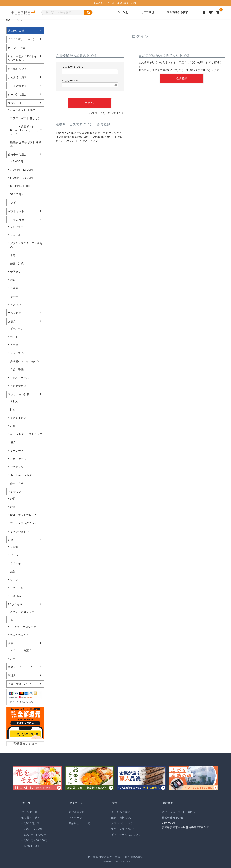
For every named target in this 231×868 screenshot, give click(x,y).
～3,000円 (17, 161)
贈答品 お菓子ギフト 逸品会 (26, 144)
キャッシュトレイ (21, 531)
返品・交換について (123, 829)
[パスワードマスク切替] (115, 85)
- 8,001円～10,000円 (35, 840)
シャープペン (18, 353)
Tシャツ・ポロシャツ (23, 627)
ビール (14, 555)
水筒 (13, 255)
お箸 (13, 280)
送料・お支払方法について (24, 702)
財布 (13, 409)
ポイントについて (19, 48)
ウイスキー (17, 563)
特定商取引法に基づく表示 (104, 857)
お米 (13, 658)
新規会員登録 (77, 812)
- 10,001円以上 (31, 846)
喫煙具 (12, 675)
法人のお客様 (16, 31)
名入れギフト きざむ (23, 110)
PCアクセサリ (17, 604)
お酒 (11, 540)
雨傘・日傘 (17, 483)
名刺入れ (16, 401)
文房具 (12, 321)
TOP (8, 20)
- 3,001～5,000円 (33, 829)
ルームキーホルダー (22, 475)
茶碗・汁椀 (17, 263)
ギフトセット (16, 211)
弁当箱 (14, 288)
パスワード (70, 81)
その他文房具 (18, 386)
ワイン (14, 580)
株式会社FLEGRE (172, 818)
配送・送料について (123, 818)
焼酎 (13, 571)
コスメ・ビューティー (21, 667)
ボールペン (17, 328)
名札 (13, 426)
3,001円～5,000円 (22, 170)
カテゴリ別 (148, 12)
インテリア (15, 492)
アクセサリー (18, 467)
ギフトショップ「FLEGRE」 (179, 812)
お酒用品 (16, 596)
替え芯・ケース (20, 378)
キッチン (16, 296)
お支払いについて (122, 823)
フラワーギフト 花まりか (25, 118)
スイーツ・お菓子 (21, 650)
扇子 (13, 442)
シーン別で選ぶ (17, 94)
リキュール (17, 588)
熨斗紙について (17, 69)
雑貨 (13, 507)
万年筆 (14, 345)
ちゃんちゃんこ (20, 635)
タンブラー (17, 227)
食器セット (17, 272)
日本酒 (14, 547)
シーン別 (123, 12)
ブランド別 (15, 103)
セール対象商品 (17, 86)
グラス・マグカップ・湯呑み (26, 245)
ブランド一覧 (30, 812)
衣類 (11, 620)
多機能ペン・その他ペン (25, 361)
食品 (11, 643)
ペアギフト (15, 203)
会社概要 (168, 803)
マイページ (76, 803)
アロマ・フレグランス (24, 523)
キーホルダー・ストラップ (26, 434)
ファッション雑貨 (19, 394)
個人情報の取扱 (134, 857)
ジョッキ (16, 235)
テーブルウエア (17, 220)
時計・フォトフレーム (24, 515)
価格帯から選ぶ (17, 154)
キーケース (17, 450)
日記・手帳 (17, 369)
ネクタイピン (18, 418)
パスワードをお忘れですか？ (107, 113)
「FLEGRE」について (21, 39)
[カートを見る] (218, 12)
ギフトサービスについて (126, 835)
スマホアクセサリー (22, 611)
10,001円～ (17, 194)
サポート (117, 803)
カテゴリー (29, 803)
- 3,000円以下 (30, 823)
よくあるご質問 (17, 77)
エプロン (16, 304)
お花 (13, 499)
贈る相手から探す (178, 12)
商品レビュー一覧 (79, 823)
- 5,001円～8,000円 (34, 835)
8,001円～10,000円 (22, 186)
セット (14, 337)
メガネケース (18, 459)
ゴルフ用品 (15, 313)
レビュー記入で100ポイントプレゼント (22, 58)
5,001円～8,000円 (22, 178)
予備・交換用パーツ (20, 684)
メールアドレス (73, 67)
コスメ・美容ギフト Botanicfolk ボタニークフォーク (26, 130)
